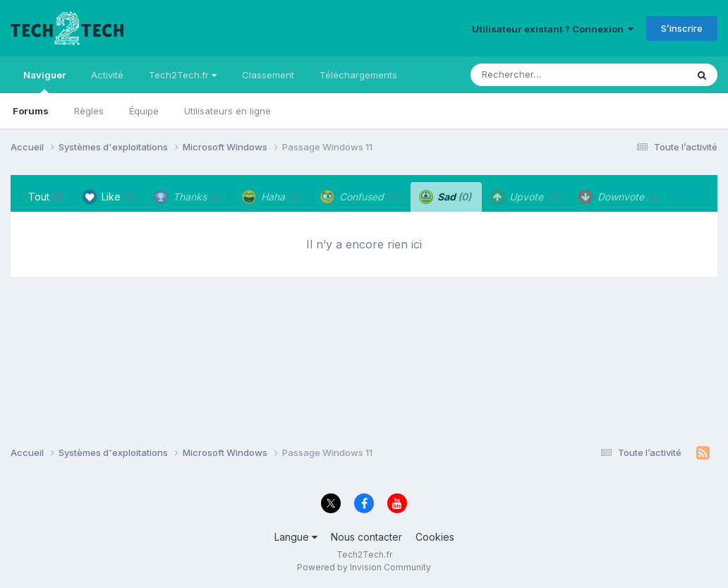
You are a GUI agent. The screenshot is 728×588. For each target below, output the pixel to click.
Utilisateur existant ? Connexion (553, 29)
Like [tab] (109, 197)
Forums (31, 111)
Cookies (435, 537)
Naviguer (44, 81)
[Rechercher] (538, 75)
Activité (107, 75)
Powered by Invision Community (364, 567)
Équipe (144, 111)
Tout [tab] (46, 197)
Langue (296, 537)
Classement (268, 75)
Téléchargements (358, 75)
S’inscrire (682, 28)
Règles (89, 111)
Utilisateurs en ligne (227, 111)
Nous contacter (366, 537)
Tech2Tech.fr (183, 75)
